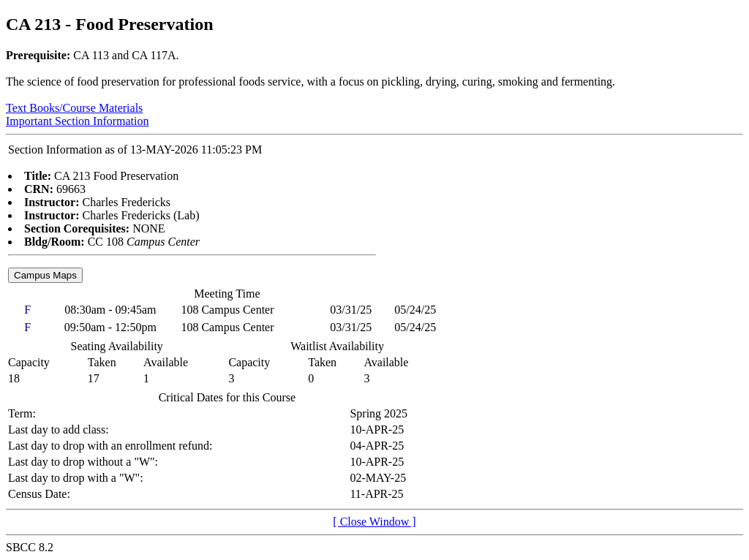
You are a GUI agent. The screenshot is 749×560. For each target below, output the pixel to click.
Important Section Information (78, 121)
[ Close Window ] (374, 522)
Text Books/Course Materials (74, 108)
